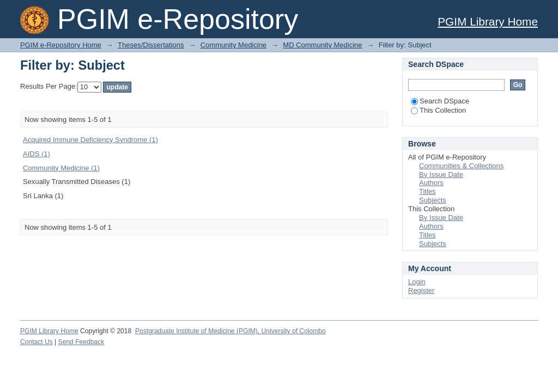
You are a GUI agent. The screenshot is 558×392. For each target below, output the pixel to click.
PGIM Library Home (488, 22)
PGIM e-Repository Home (61, 45)
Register (421, 290)
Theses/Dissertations (151, 45)
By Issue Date (441, 174)
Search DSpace (440, 101)
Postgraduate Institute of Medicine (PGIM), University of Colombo (231, 331)
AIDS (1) (37, 154)
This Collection (438, 110)
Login (417, 282)
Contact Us (37, 342)
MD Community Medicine (322, 45)
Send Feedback (81, 342)
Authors (431, 183)
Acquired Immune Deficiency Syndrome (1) (90, 140)
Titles (427, 191)
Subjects (433, 200)
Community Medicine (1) (61, 168)
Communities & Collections (461, 166)
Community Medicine (233, 45)
